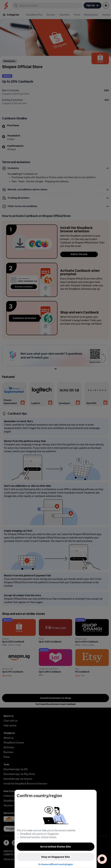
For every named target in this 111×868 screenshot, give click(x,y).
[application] (102, 859)
